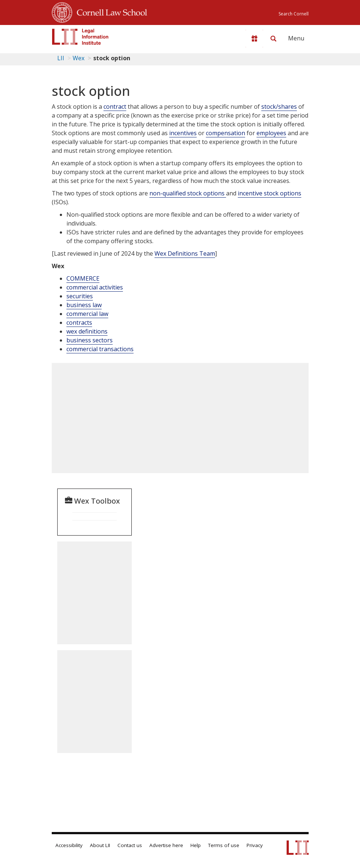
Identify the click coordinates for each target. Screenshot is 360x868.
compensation (226, 133)
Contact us (130, 845)
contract (115, 107)
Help (196, 845)
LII (61, 58)
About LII (100, 845)
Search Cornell (294, 14)
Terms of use (224, 845)
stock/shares (279, 107)
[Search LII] (273, 39)
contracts (79, 323)
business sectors (90, 340)
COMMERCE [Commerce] (83, 278)
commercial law (87, 314)
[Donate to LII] (254, 39)
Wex (79, 58)
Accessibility (69, 845)
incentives (183, 133)
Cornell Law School (110, 11)
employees (271, 133)
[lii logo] (80, 37)
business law (84, 305)
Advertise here (166, 845)
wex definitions (87, 331)
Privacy (255, 845)
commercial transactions (100, 349)
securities (80, 296)
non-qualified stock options (188, 193)
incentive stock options (270, 193)
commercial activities (95, 287)
